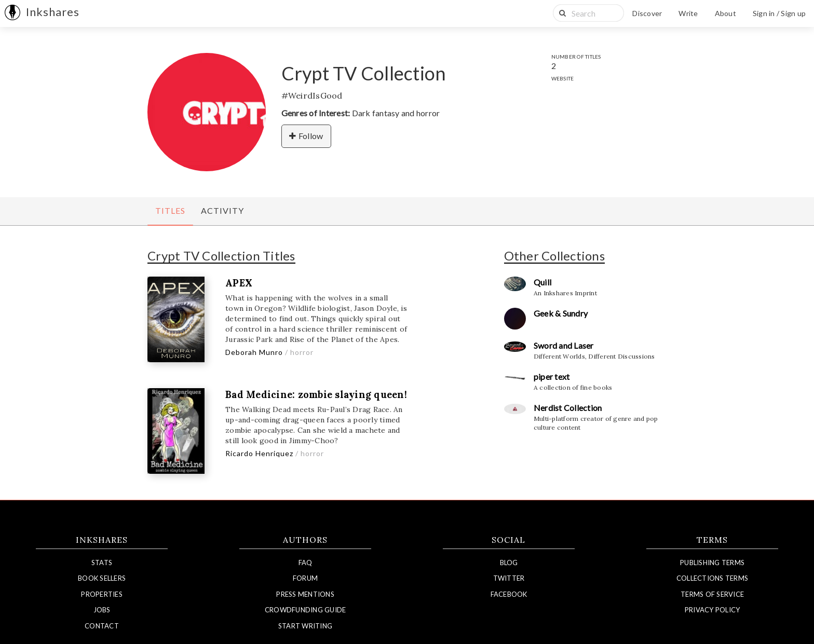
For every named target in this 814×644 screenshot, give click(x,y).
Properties (102, 594)
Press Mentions (305, 594)
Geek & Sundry (561, 313)
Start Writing (305, 626)
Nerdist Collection (568, 408)
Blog (509, 563)
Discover (647, 13)
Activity (222, 210)
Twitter (509, 578)
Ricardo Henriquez (259, 453)
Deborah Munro (254, 352)
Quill (542, 282)
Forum (305, 578)
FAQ (306, 563)
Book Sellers (102, 578)
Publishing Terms (712, 563)
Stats (102, 563)
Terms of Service (712, 594)
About (725, 13)
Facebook (509, 594)
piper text (552, 376)
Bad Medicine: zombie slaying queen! (316, 395)
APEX (239, 283)
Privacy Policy (713, 610)
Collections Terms (712, 578)
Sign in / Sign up (779, 13)
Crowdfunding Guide (306, 610)
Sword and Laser (564, 345)
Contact (102, 626)
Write (688, 13)
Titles (170, 210)
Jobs (102, 610)
